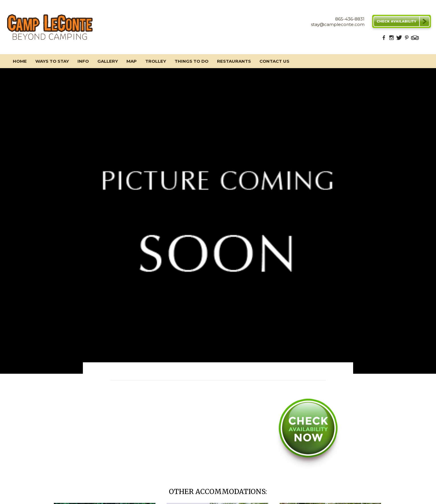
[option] (218, 221)
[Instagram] (392, 39)
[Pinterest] (407, 39)
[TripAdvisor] (415, 39)
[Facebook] (384, 39)
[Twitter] (399, 39)
